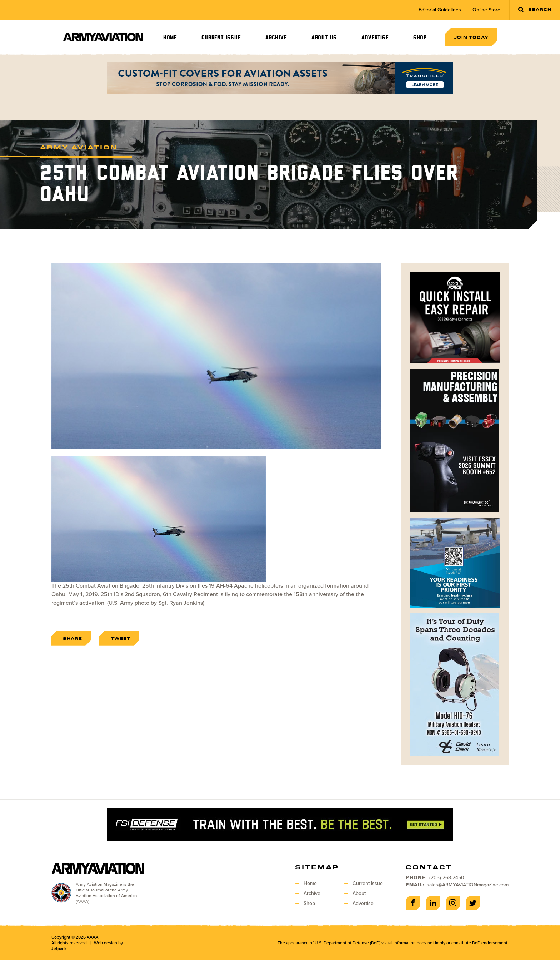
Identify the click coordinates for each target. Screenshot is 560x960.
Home (170, 38)
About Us (324, 38)
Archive (276, 38)
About (359, 893)
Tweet (121, 638)
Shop (420, 38)
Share (72, 638)
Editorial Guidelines (440, 10)
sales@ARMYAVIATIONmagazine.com (468, 885)
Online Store (486, 10)
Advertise (375, 38)
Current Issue (221, 38)
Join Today (471, 37)
